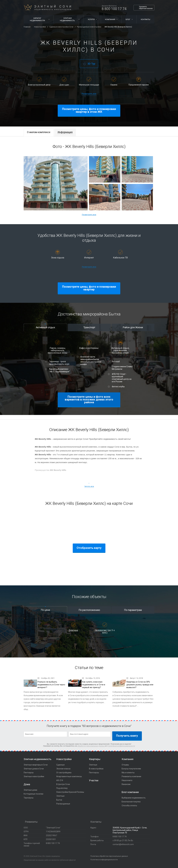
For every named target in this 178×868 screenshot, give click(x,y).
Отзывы (125, 765)
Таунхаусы (29, 798)
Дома (27, 784)
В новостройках (96, 769)
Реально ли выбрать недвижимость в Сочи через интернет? (51, 685)
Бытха (59, 800)
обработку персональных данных (91, 746)
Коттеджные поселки (33, 794)
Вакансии (126, 784)
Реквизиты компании (131, 776)
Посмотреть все (89, 94)
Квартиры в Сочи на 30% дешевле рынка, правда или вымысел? (140, 685)
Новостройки (64, 759)
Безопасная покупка (131, 802)
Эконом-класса (63, 769)
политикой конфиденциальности (121, 746)
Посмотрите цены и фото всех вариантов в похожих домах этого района (89, 399)
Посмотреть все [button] (89, 215)
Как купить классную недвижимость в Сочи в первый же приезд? (94, 685)
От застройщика (64, 773)
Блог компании (130, 792)
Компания (110, 19)
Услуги (91, 19)
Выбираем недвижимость (134, 798)
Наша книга (127, 780)
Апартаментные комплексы (69, 776)
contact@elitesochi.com (123, 844)
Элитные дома (30, 790)
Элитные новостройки (34, 776)
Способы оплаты (129, 806)
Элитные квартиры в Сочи (36, 765)
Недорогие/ (101, 630)
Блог (128, 19)
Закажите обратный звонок (146, 8)
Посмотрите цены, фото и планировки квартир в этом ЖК (89, 110)
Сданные (60, 765)
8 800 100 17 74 (114, 9)
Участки (94, 780)
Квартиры (95, 759)
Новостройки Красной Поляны (70, 792)
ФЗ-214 (60, 780)
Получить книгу (127, 736)
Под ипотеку (62, 788)
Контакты (146, 19)
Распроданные (63, 804)
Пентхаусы (29, 773)
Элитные (73, 630)
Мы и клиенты (128, 773)
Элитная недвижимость (67, 19)
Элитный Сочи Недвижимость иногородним (47, 7)
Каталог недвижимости (37, 19)
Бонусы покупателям (131, 769)
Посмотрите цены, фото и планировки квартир (89, 288)
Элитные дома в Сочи (34, 769)
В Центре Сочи (63, 784)
